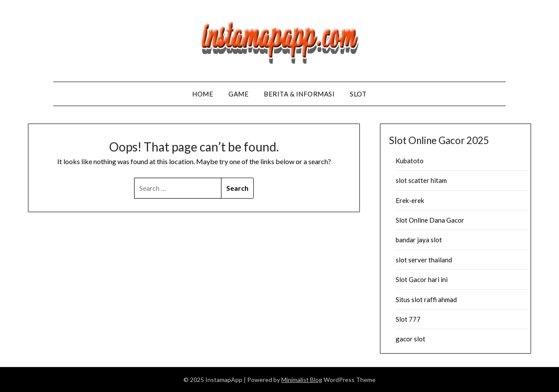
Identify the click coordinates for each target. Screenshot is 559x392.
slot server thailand (424, 260)
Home (203, 94)
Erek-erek (410, 200)
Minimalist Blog (302, 380)
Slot (358, 94)
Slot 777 (408, 319)
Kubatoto (410, 161)
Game (238, 94)
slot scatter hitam (421, 180)
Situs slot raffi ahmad (426, 299)
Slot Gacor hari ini (422, 279)
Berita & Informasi (299, 94)
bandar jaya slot (419, 240)
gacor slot (411, 339)
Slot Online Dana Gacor (430, 220)
